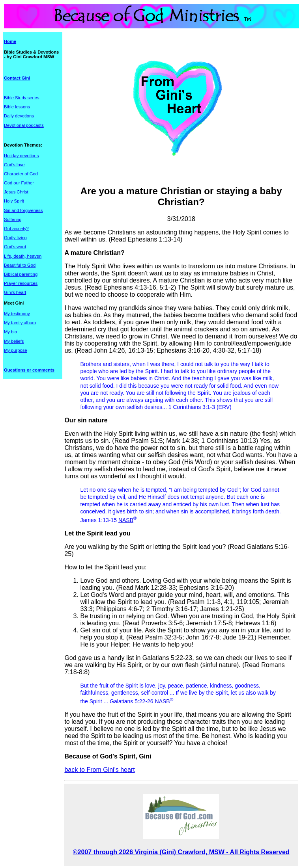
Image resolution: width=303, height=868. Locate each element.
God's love (14, 165)
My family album (20, 323)
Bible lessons (17, 107)
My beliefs (14, 341)
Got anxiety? (16, 229)
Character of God (21, 174)
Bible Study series (22, 98)
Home (10, 41)
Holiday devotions (21, 156)
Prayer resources (21, 283)
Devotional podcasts (24, 125)
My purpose (15, 350)
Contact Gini (17, 78)
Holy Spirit (14, 201)
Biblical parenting (21, 274)
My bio (10, 332)
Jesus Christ (16, 192)
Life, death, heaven (23, 256)
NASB (126, 520)
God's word (15, 247)
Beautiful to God (20, 265)
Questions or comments (29, 370)
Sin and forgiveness (23, 210)
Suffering (13, 219)
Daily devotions (19, 116)
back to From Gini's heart (99, 770)
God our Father (19, 183)
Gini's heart (15, 292)
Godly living (15, 238)
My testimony (17, 314)
